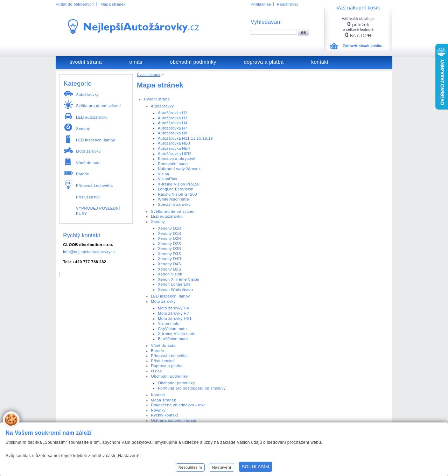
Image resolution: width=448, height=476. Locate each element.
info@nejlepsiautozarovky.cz (89, 252)
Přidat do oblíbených (75, 4)
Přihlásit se (261, 4)
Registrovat (287, 4)
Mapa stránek (113, 4)
